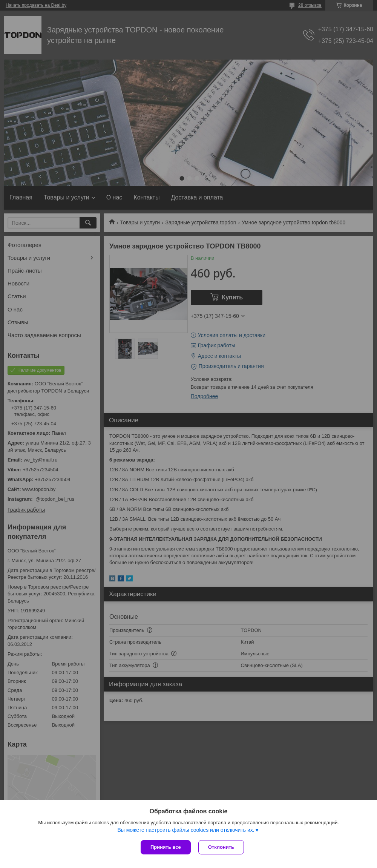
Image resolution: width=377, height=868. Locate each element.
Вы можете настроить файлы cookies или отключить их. (186, 830)
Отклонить (221, 847)
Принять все (166, 847)
